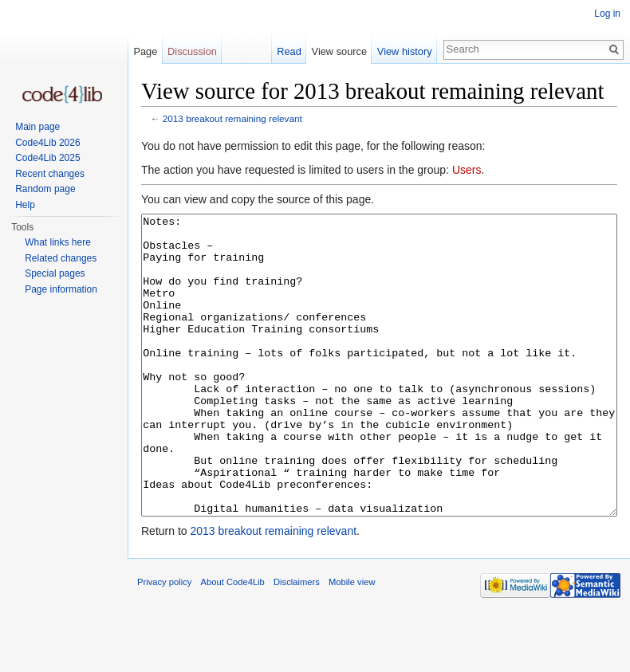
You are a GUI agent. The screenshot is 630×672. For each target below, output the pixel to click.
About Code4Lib (233, 642)
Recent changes (50, 174)
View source (339, 51)
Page (145, 51)
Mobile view (352, 642)
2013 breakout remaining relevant (232, 118)
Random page (45, 189)
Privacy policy (164, 642)
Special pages (55, 273)
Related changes (61, 258)
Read (289, 51)
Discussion (192, 51)
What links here (58, 242)
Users (467, 170)
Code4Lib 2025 (47, 158)
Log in (607, 14)
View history (405, 51)
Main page (37, 127)
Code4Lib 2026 (47, 143)
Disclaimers (297, 642)
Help (25, 205)
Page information (61, 289)
